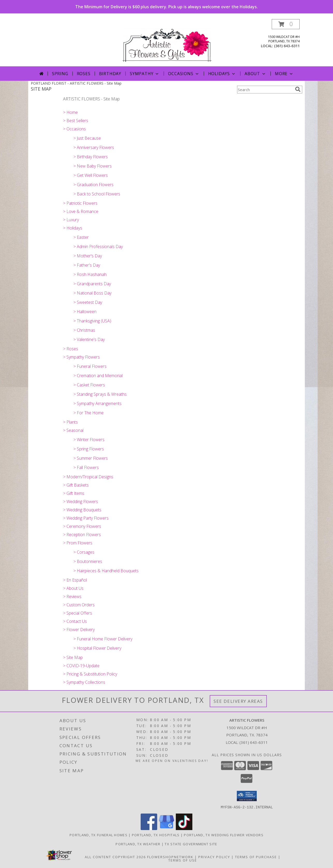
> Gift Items (74, 493)
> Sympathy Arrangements (97, 403)
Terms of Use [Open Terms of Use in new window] (183, 860)
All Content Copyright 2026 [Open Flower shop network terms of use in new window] (115, 857)
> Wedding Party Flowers (86, 518)
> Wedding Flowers (81, 501)
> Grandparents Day (92, 284)
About (255, 74)
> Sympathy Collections (84, 682)
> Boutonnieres (88, 561)
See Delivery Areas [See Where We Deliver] (238, 701)
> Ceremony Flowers (82, 526)
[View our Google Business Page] (166, 828)
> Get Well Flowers (91, 175)
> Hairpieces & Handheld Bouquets (106, 571)
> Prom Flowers (78, 543)
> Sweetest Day (88, 302)
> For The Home (89, 413)
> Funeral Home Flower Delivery (103, 639)
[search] (298, 89)
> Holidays (73, 228)
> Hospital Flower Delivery (97, 648)
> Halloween (85, 312)
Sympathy (145, 74)
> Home (70, 112)
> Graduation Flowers (93, 185)
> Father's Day (87, 265)
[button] (286, 24)
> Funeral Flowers (90, 366)
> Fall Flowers (86, 467)
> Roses (71, 349)
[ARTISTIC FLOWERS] (167, 43)
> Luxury (71, 220)
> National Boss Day (92, 293)
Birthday (110, 74)
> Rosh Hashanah (90, 274)
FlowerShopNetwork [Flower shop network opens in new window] (170, 857)
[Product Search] (265, 90)
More (284, 74)
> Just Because (87, 138)
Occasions (184, 74)
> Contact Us (75, 621)
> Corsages (84, 552)
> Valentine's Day (89, 339)
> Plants (70, 422)
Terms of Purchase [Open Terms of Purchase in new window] (256, 857)
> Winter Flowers (89, 440)
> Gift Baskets (76, 485)
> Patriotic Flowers (80, 203)
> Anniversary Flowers (94, 147)
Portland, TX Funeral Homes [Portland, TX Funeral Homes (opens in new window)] (99, 835)
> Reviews (72, 596)
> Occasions (74, 129)
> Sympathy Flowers (81, 357)
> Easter (81, 237)
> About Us (73, 588)
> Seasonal (73, 430)
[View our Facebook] (149, 828)
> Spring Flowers (89, 449)
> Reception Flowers (82, 535)
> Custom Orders (79, 605)
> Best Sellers (76, 121)
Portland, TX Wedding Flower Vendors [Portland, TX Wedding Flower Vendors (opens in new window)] (224, 835)
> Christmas (84, 330)
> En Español (75, 580)
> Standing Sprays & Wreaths (100, 394)
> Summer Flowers (91, 458)
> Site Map (73, 657)
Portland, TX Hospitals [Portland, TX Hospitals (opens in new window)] (156, 835)
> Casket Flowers (89, 385)
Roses (84, 74)
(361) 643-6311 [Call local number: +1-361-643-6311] (287, 46)
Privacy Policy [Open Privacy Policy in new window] (214, 857)
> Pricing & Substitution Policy (90, 674)
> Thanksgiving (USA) (92, 321)
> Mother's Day (88, 256)
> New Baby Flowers (93, 166)
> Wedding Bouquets (82, 510)
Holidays (222, 74)
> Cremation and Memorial (98, 376)
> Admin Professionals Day (98, 246)
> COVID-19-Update (81, 666)
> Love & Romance (81, 211)
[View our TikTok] (184, 828)
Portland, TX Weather (138, 844)
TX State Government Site (191, 844)
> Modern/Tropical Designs (88, 477)
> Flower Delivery (79, 630)
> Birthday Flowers (91, 157)
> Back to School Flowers (97, 194)
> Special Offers (78, 613)
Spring (60, 74)
